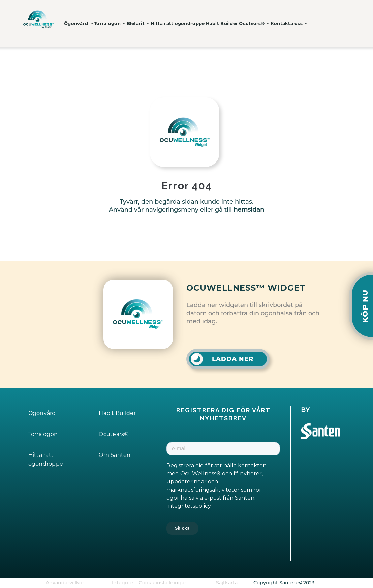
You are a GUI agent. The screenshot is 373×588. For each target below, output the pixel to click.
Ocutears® (269, 23)
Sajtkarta (227, 583)
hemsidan (249, 210)
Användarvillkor (65, 583)
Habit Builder (234, 23)
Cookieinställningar (163, 583)
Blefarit (145, 23)
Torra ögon (113, 23)
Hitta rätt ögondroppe (187, 23)
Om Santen (116, 455)
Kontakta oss (306, 23)
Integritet (124, 583)
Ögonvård (80, 23)
